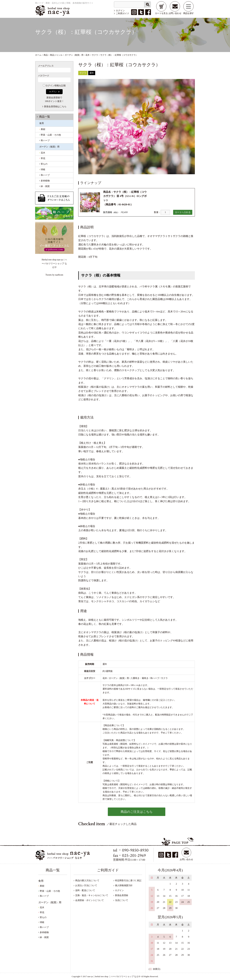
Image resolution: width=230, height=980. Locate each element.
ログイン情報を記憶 (54, 86)
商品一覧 (45, 117)
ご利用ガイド (123, 13)
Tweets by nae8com (54, 275)
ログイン (120, 11)
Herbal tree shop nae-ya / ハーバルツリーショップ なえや (54, 263)
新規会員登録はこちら (55, 107)
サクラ (83, 73)
